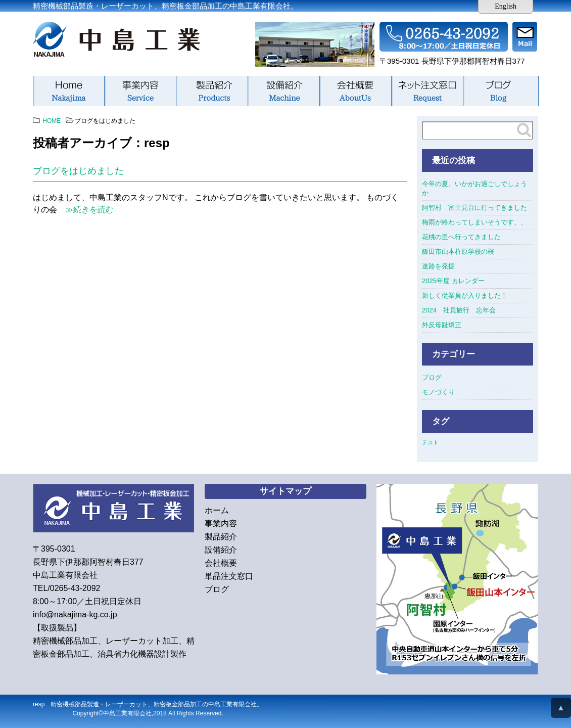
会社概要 (355, 91)
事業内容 (140, 91)
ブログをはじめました (78, 171)
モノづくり (438, 392)
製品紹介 (212, 91)
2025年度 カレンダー (453, 281)
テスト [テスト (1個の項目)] (430, 442)
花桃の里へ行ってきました (461, 237)
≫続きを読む (85, 210)
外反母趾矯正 (442, 325)
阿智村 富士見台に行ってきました (474, 208)
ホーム (68, 91)
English (506, 6)
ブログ (501, 91)
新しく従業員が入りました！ (465, 295)
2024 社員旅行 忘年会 (459, 310)
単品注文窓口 (427, 91)
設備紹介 (283, 91)
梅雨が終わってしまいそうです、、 (474, 222)
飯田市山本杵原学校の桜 (458, 252)
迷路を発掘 (438, 266)
